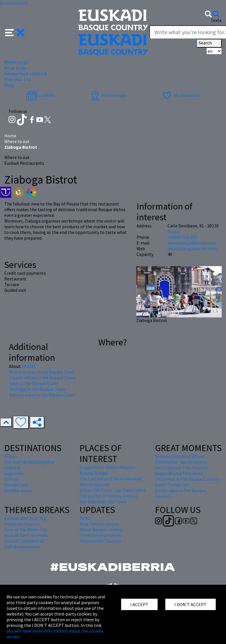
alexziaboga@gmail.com (192, 243)
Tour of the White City (26, 529)
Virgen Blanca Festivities (179, 473)
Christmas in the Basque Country (187, 479)
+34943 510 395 (182, 237)
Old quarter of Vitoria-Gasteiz (108, 496)
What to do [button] (15, 68)
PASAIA (29, 366)
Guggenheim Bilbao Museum (107, 467)
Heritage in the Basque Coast (37, 389)
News (85, 518)
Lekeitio (12, 468)
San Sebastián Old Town (103, 502)
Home (10, 136)
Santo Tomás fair (172, 485)
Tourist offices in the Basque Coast (42, 378)
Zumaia (12, 479)
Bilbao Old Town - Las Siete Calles (112, 490)
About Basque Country (101, 529)
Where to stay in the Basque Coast (42, 372)
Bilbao (11, 456)
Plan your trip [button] (18, 79)
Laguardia (14, 473)
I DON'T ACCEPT (191, 604)
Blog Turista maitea (99, 524)
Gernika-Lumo (18, 490)
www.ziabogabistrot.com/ (193, 248)
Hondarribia (16, 485)
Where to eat (17, 141)
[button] (15, 32)
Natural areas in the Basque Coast (42, 395)
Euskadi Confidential (24, 541)
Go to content (14, 3)
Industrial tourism (22, 524)
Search (209, 43)
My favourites (181, 95)
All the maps (108, 95)
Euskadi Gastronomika (26, 535)
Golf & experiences (22, 547)
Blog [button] (9, 85)
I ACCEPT (139, 604)
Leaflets (40, 95)
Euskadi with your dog (25, 518)
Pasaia (174, 231)
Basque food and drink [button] (26, 74)
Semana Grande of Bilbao (180, 456)
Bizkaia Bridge (93, 473)
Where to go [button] (16, 62)
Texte (216, 20)
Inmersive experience (100, 535)
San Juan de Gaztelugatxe (29, 462)
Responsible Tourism (100, 541)
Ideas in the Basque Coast (34, 383)
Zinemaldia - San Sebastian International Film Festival (181, 465)
